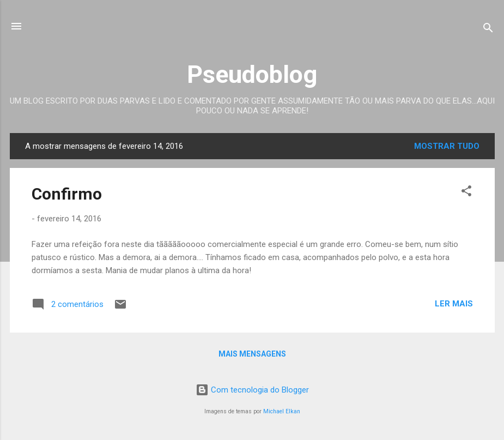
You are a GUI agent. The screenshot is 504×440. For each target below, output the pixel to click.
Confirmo (67, 194)
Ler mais (454, 304)
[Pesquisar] (488, 30)
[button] (466, 193)
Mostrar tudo (447, 146)
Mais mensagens (252, 354)
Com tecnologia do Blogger (252, 390)
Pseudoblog (252, 74)
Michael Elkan (282, 411)
